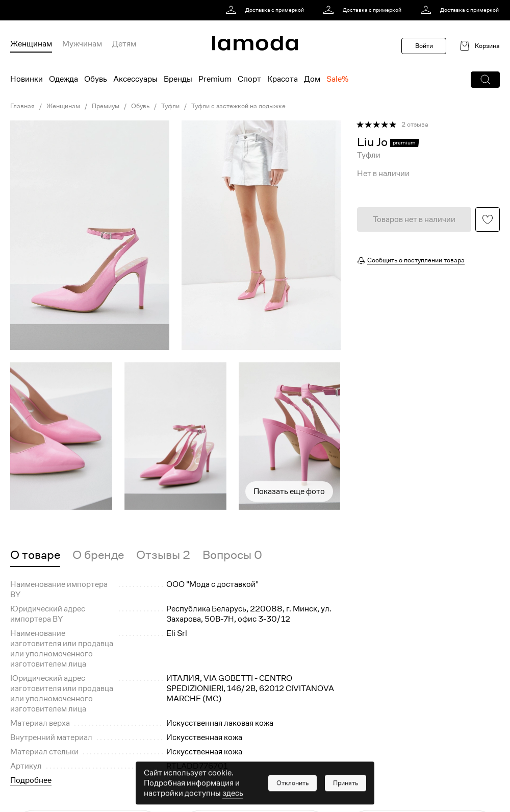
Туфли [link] (170, 106)
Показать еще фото (289, 491)
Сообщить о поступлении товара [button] (416, 260)
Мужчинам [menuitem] (82, 44)
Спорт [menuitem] (249, 79)
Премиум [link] (106, 106)
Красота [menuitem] (283, 79)
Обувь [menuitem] (96, 79)
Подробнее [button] (31, 780)
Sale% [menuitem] (337, 79)
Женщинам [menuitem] (31, 44)
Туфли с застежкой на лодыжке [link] (238, 106)
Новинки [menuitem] (27, 79)
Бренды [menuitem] (178, 79)
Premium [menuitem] (215, 79)
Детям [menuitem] (124, 44)
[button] (485, 80)
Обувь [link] (140, 106)
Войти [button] (424, 46)
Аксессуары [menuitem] (135, 79)
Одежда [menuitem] (63, 79)
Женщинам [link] (63, 106)
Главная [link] (22, 106)
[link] (266, 10)
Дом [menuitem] (312, 79)
